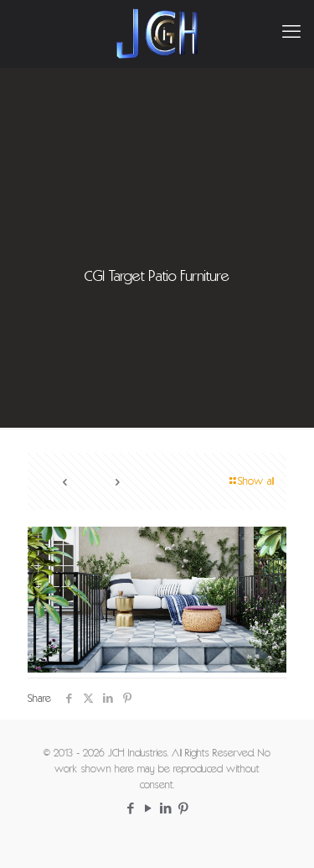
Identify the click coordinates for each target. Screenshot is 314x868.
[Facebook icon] (131, 810)
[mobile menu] (291, 34)
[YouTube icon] (149, 810)
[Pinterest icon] (184, 810)
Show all (250, 482)
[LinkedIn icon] (166, 810)
